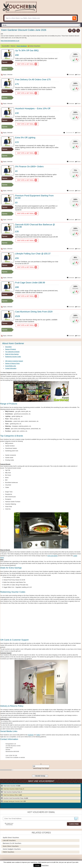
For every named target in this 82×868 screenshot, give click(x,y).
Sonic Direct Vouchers (11, 846)
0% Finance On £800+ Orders (29, 167)
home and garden (52, 556)
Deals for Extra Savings (12, 354)
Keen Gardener (22, 46)
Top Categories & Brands (12, 352)
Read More (45, 865)
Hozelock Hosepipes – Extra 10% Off (33, 108)
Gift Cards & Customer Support (14, 361)
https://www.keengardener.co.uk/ (10, 41)
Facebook (31, 735)
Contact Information (11, 368)
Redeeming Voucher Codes (13, 357)
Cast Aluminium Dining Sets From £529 (34, 312)
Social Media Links (11, 366)
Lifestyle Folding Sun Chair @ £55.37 (33, 254)
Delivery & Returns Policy (12, 363)
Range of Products (11, 349)
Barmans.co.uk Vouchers (12, 843)
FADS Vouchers (8, 852)
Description (8, 347)
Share (79, 75)
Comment (71, 75)
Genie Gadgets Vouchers (12, 849)
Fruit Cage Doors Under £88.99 (30, 283)
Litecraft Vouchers (9, 840)
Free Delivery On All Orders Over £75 (33, 80)
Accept (37, 865)
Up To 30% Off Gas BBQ (27, 50)
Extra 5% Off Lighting (25, 138)
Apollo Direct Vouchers (11, 837)
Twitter (38, 735)
